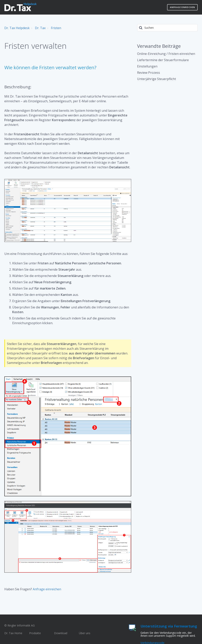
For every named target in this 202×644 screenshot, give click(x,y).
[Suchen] (167, 28)
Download (61, 633)
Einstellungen (147, 66)
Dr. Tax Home (13, 633)
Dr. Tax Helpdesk (17, 28)
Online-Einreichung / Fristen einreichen (166, 54)
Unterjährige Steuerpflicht (157, 79)
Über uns (85, 633)
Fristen (56, 28)
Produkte (35, 633)
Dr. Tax (40, 28)
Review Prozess (149, 73)
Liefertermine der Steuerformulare (163, 60)
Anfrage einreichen (182, 7)
